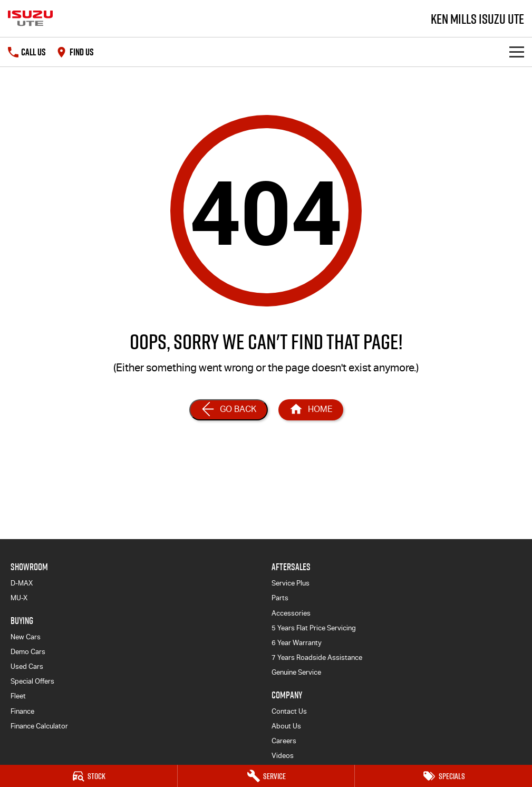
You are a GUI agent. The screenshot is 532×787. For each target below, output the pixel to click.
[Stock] (89, 776)
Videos (283, 756)
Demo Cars (28, 652)
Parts (280, 598)
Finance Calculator (39, 726)
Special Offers (32, 681)
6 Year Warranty (297, 643)
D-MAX (22, 583)
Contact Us (289, 711)
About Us (286, 726)
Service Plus (291, 583)
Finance (22, 711)
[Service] (266, 776)
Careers (284, 741)
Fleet (18, 696)
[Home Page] (311, 410)
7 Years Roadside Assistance (317, 658)
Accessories (291, 613)
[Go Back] (229, 410)
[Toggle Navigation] (517, 52)
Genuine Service (296, 672)
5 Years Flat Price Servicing (314, 628)
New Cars (26, 637)
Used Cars (27, 666)
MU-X (19, 598)
